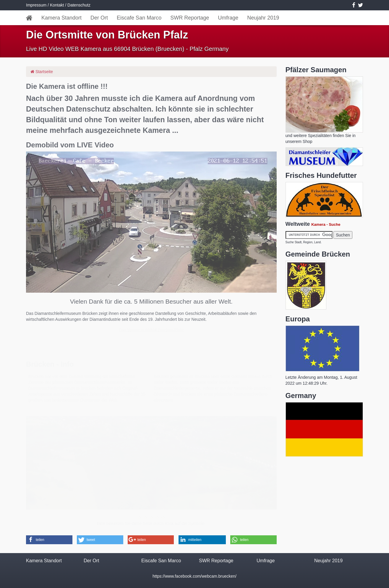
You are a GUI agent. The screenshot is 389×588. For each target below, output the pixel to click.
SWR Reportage (190, 18)
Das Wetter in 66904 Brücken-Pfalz (151, 330)
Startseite (42, 72)
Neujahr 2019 (263, 18)
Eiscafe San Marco (139, 18)
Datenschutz (79, 5)
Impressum (36, 5)
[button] (49, 540)
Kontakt (57, 5)
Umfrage (228, 18)
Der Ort (99, 18)
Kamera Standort (61, 18)
